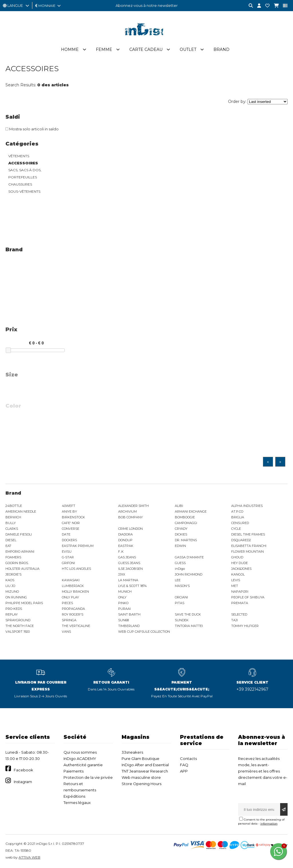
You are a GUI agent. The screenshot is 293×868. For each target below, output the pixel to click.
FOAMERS (13, 557)
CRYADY (181, 529)
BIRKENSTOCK (73, 517)
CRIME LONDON (130, 529)
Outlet (188, 49)
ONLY (122, 597)
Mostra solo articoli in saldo (32, 129)
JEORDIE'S (13, 574)
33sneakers (132, 752)
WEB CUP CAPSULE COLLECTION (144, 632)
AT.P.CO (237, 511)
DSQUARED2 (241, 540)
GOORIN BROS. (17, 563)
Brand (221, 49)
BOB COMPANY (130, 517)
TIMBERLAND (129, 626)
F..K (121, 552)
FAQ (184, 765)
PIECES (67, 603)
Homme (70, 49)
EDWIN (180, 546)
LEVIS (236, 580)
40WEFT (69, 506)
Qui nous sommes (80, 752)
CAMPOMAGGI (186, 523)
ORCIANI (181, 597)
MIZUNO (12, 592)
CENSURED (240, 523)
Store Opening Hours (141, 784)
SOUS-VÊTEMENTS (24, 191)
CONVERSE (71, 529)
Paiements (74, 771)
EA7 (8, 546)
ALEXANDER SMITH (133, 506)
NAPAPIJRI (240, 592)
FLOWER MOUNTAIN (248, 552)
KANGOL (238, 574)
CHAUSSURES (20, 184)
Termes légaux (77, 803)
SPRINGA (69, 620)
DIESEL (11, 540)
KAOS (10, 580)
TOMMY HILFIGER (245, 626)
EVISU (67, 552)
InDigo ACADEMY (80, 758)
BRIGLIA (238, 517)
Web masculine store (141, 777)
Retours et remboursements (80, 787)
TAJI (234, 620)
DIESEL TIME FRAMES (248, 534)
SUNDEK (182, 620)
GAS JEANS (127, 557)
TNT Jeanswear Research (145, 771)
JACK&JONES (241, 569)
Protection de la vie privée (88, 777)
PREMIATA (240, 603)
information (269, 824)
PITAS (180, 603)
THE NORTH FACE (20, 626)
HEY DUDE (239, 563)
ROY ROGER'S (73, 614)
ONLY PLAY (70, 597)
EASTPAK (126, 546)
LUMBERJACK (73, 586)
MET (235, 586)
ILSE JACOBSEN (130, 569)
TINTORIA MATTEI (189, 626)
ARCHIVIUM (127, 511)
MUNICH (125, 592)
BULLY (11, 523)
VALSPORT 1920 (18, 632)
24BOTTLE (14, 506)
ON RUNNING (16, 597)
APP (184, 771)
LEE (178, 580)
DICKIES (181, 534)
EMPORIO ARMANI (20, 552)
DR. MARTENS (186, 540)
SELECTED (239, 614)
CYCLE (236, 529)
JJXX (122, 574)
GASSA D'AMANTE (189, 557)
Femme (104, 49)
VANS (66, 632)
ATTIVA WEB (29, 857)
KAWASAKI (71, 580)
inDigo (180, 569)
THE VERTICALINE (76, 626)
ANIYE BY (69, 511)
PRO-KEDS (14, 609)
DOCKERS (69, 540)
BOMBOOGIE (185, 517)
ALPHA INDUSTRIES (247, 506)
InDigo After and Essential (145, 765)
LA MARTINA (128, 580)
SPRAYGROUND (18, 620)
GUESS (180, 563)
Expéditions (74, 796)
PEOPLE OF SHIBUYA (248, 597)
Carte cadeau (146, 49)
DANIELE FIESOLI (19, 534)
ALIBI (179, 506)
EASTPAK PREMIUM (78, 546)
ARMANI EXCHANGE (191, 511)
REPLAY (12, 614)
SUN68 (123, 620)
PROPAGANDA (73, 609)
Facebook (23, 770)
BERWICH (13, 517)
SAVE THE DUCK (188, 614)
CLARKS (12, 529)
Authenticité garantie (83, 765)
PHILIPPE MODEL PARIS (24, 603)
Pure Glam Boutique (140, 758)
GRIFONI (68, 563)
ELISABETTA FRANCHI (249, 546)
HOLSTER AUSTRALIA (22, 569)
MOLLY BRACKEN (75, 592)
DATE (66, 534)
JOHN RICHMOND (189, 574)
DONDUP (125, 540)
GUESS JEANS (129, 563)
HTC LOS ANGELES (76, 569)
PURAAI (124, 609)
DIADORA (125, 534)
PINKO (123, 603)
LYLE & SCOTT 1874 (132, 586)
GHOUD (237, 557)
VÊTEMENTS (19, 156)
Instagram (23, 782)
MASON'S (182, 586)
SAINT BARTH (129, 614)
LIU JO (10, 586)
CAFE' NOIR (71, 523)
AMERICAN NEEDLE (21, 511)
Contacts (188, 758)
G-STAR (68, 557)
